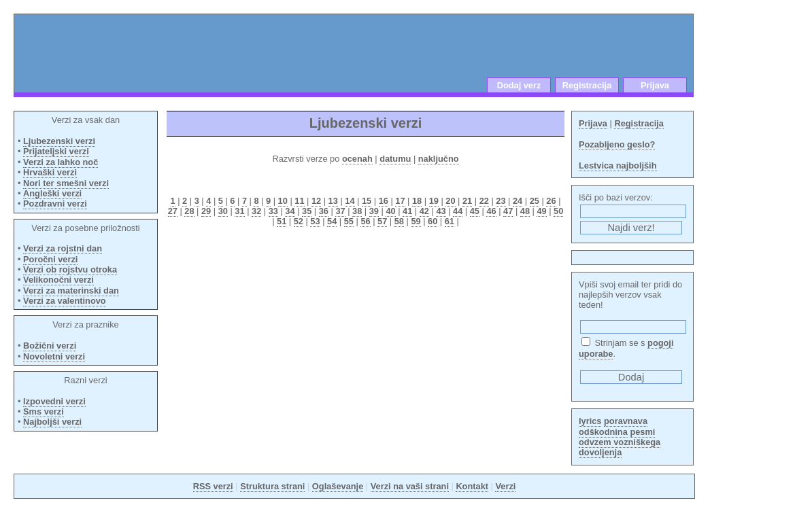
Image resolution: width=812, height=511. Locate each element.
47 (508, 211)
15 (367, 201)
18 (417, 201)
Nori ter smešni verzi (66, 183)
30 (223, 211)
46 (491, 211)
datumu (395, 159)
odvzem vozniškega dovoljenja (620, 447)
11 (299, 201)
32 (256, 211)
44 (458, 211)
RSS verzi (213, 486)
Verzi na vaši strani (410, 486)
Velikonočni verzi (58, 280)
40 (390, 211)
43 (441, 211)
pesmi (642, 432)
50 (558, 211)
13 (333, 201)
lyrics (590, 421)
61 (450, 221)
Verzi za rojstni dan (63, 248)
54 (332, 221)
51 (282, 221)
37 (340, 211)
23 (501, 201)
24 (518, 201)
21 (467, 201)
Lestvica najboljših (618, 165)
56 (365, 221)
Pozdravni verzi (55, 204)
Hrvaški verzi (50, 172)
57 (382, 221)
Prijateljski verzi (56, 151)
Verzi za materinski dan (71, 290)
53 (315, 221)
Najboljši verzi (52, 422)
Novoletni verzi (54, 356)
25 (535, 201)
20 (450, 201)
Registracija (587, 85)
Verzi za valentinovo (65, 301)
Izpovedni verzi (54, 401)
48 (525, 211)
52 (299, 221)
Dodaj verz (519, 85)
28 (189, 211)
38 (357, 211)
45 (475, 211)
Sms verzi (44, 411)
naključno (439, 159)
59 (416, 221)
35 (307, 211)
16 (384, 201)
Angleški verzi (52, 193)
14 (350, 201)
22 (484, 201)
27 (173, 211)
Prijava (655, 85)
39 (374, 211)
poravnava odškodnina (613, 426)
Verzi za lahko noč (61, 162)
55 (349, 221)
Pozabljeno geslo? (617, 144)
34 (290, 211)
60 (433, 221)
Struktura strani (272, 486)
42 (424, 211)
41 (407, 211)
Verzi (505, 486)
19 (434, 201)
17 (400, 201)
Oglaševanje (338, 486)
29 (206, 211)
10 (283, 201)
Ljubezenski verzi (59, 141)
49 (541, 211)
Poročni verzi (50, 259)
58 (399, 221)
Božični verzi (50, 346)
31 (239, 211)
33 (273, 211)
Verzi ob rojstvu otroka (70, 269)
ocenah (357, 159)
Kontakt (472, 486)
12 (316, 201)
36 (324, 211)
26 (551, 201)
